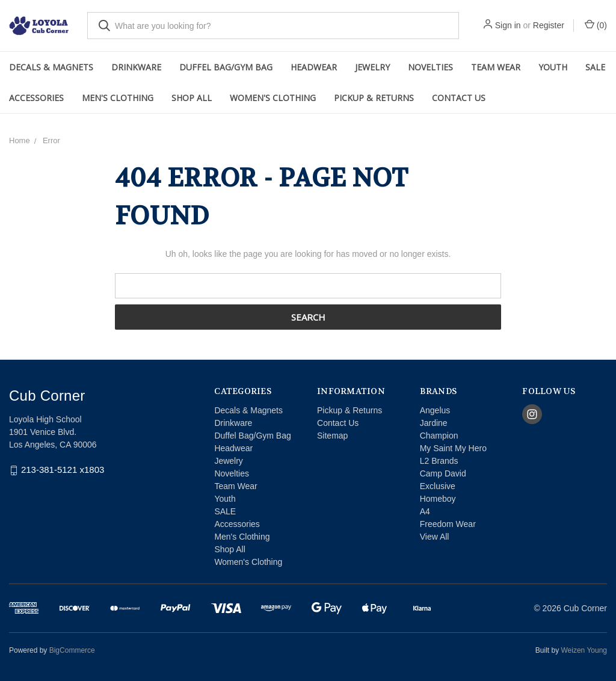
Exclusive (438, 486)
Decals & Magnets (51, 67)
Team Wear (496, 67)
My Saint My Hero (453, 448)
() (596, 25)
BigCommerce (72, 650)
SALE (595, 67)
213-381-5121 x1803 (63, 470)
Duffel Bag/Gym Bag (226, 67)
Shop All (192, 98)
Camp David (443, 473)
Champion (439, 436)
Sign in (508, 25)
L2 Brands (439, 461)
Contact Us (459, 98)
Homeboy (438, 499)
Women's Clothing (273, 98)
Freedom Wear (448, 524)
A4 (425, 511)
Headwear (314, 67)
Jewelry (372, 67)
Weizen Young (584, 650)
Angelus (435, 410)
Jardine (434, 423)
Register (549, 25)
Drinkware (136, 67)
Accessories (36, 98)
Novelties (430, 67)
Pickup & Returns (374, 98)
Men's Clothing (118, 98)
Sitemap (332, 436)
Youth (553, 67)
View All (435, 537)
